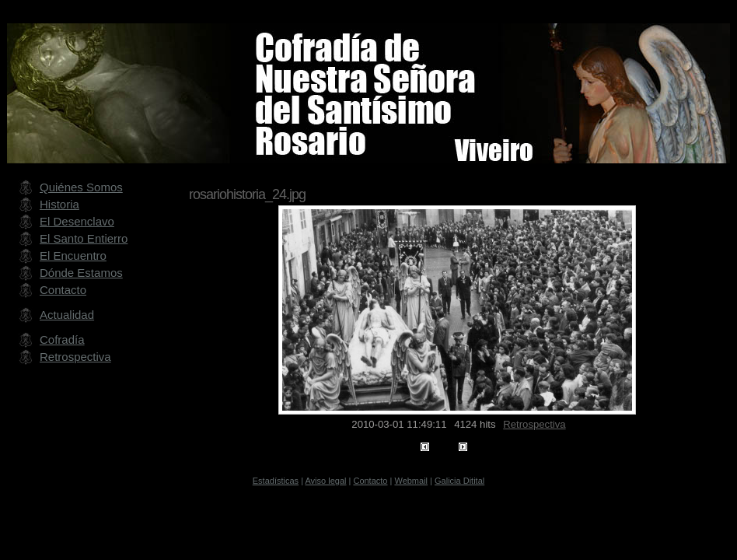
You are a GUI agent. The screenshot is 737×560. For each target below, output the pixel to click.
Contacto (63, 290)
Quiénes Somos (81, 187)
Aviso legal (325, 481)
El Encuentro (73, 255)
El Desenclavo (77, 221)
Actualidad (67, 315)
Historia (59, 204)
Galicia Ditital (459, 481)
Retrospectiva (534, 424)
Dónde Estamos (81, 273)
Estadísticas (276, 481)
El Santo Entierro (84, 238)
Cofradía (62, 339)
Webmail (411, 481)
